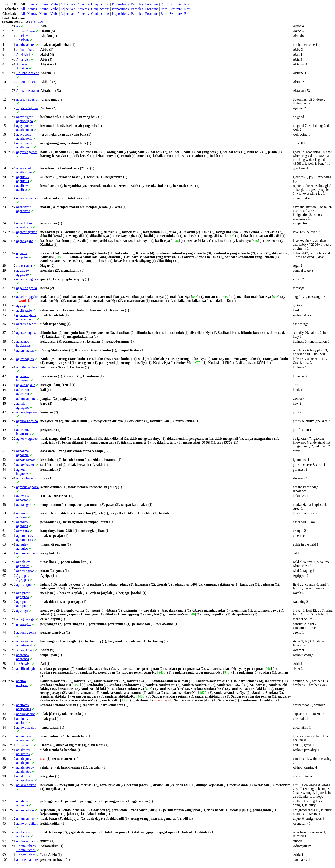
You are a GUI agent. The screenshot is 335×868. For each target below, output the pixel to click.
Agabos (27, 108)
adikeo (26, 785)
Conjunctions (100, 4)
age (21, 305)
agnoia (26, 460)
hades (24, 745)
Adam (25, 650)
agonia (26, 632)
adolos (26, 841)
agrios (25, 571)
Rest (187, 4)
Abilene (28, 73)
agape (25, 241)
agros (24, 585)
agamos (27, 198)
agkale (26, 385)
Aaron (26, 31)
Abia (23, 60)
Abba (24, 50)
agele (24, 310)
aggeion (27, 279)
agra (23, 531)
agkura (26, 399)
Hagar (24, 266)
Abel (23, 55)
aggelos (27, 297)
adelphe (26, 669)
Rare (164, 4)
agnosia (27, 487)
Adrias (26, 855)
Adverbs (83, 4)
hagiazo (27, 333)
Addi (23, 664)
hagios (25, 359)
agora (24, 505)
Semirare (176, 4)
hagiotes (27, 367)
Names (32, 4)
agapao (27, 232)
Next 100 (37, 22)
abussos (27, 99)
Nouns (44, 4)
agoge (25, 619)
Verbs (54, 4)
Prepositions (120, 4)
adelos (26, 714)
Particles (137, 4)
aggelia (26, 288)
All (23, 9)
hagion (25, 350)
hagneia (26, 412)
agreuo (26, 553)
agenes (26, 324)
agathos (27, 152)
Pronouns (152, 4)
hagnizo (27, 421)
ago (22, 611)
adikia (25, 810)
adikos (26, 819)
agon (24, 624)
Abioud (27, 82)
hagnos (26, 465)
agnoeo (27, 438)
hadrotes (28, 860)
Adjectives (68, 4)
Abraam (28, 91)
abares (26, 45)
